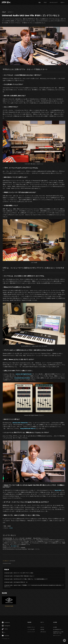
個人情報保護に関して (58, 629)
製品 (40, 2)
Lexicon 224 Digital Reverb (24, 374)
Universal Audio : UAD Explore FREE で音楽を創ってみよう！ (19, 576)
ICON (11, 528)
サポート (63, 2)
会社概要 (55, 627)
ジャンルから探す (31, 629)
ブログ (45, 2)
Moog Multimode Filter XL (28, 428)
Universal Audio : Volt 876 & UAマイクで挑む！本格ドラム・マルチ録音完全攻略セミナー (26, 579)
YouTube (5, 636)
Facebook (6, 622)
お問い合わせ (43, 632)
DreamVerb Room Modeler (22, 378)
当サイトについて (57, 635)
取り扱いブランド (31, 627)
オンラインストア (54, 2)
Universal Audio (7, 563)
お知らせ (42, 627)
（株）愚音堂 (13, 546)
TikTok (5, 629)
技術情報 (42, 629)
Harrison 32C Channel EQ (20, 423)
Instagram (6, 626)
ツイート (7, 558)
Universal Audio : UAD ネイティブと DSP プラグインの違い (19, 573)
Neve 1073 (58, 490)
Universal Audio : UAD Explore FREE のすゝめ (16, 582)
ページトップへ (64, 640)
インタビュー (6, 561)
